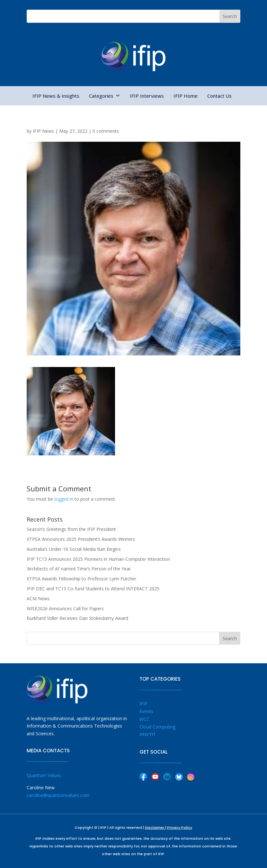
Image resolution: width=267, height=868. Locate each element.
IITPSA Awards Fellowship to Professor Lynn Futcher (81, 579)
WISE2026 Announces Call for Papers (65, 608)
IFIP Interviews (147, 96)
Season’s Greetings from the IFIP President (71, 529)
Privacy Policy (180, 828)
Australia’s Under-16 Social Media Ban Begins (74, 549)
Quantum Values (44, 775)
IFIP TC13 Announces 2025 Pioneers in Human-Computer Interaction (98, 559)
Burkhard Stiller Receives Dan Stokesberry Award (77, 618)
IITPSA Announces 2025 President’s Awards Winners (81, 539)
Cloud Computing (157, 727)
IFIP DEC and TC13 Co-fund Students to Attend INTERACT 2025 (93, 589)
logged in (64, 499)
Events (146, 711)
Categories (105, 96)
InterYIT (148, 734)
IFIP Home (186, 96)
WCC (144, 719)
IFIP (143, 704)
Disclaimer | (156, 828)
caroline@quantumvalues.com (58, 795)
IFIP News (43, 131)
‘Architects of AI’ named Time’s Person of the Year (79, 569)
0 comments (106, 131)
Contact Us (219, 96)
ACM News (38, 599)
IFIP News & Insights (56, 96)
